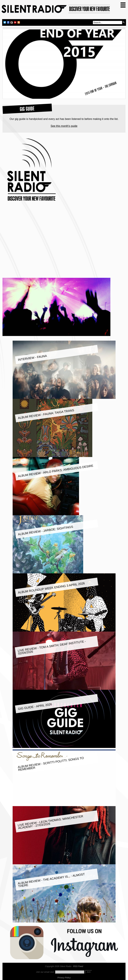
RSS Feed (78, 966)
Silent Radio (56, 10)
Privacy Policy (64, 978)
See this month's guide (64, 126)
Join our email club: (45, 972)
